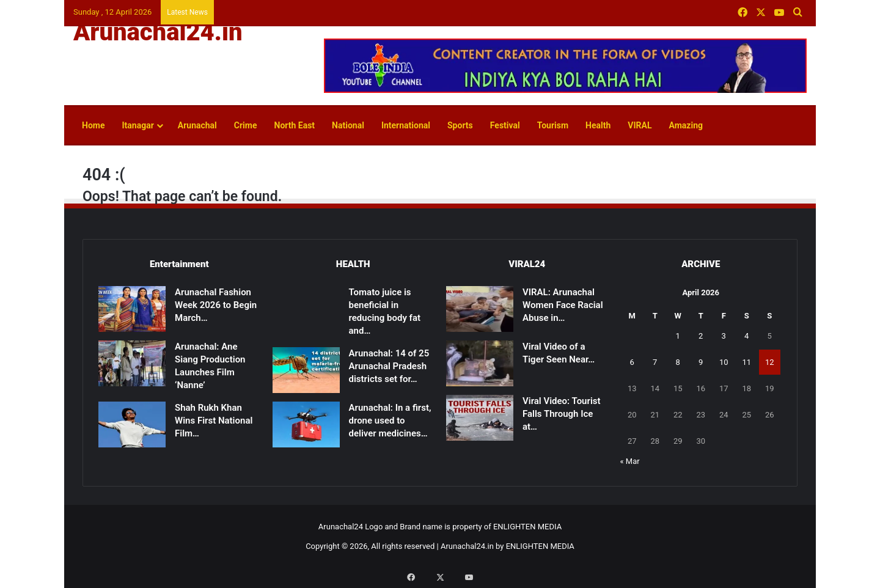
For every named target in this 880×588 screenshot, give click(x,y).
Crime (246, 125)
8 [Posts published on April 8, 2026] (678, 362)
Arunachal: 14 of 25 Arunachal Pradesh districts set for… (389, 366)
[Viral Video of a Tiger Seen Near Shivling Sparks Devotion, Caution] (480, 363)
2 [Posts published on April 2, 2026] (701, 336)
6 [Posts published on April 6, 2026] (632, 362)
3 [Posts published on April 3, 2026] (724, 336)
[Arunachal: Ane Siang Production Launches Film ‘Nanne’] (132, 363)
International (406, 125)
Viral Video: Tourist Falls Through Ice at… (562, 414)
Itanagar (137, 125)
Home (93, 125)
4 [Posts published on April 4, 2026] (746, 336)
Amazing (686, 125)
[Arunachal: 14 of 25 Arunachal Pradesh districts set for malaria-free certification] (306, 370)
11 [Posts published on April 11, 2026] (746, 362)
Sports (460, 125)
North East (295, 125)
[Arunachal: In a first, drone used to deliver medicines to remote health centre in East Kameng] (306, 424)
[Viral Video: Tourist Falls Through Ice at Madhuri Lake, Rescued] (480, 418)
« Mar (630, 461)
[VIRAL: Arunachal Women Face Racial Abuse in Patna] (480, 309)
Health (598, 125)
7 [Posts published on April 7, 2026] (655, 362)
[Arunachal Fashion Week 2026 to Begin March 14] (132, 309)
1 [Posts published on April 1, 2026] (678, 336)
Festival (505, 125)
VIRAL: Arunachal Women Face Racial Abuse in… (563, 305)
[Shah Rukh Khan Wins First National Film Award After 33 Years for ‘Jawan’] (132, 424)
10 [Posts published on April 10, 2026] (724, 362)
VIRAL (640, 125)
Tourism (553, 125)
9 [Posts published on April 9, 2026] (701, 362)
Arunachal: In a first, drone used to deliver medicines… (390, 421)
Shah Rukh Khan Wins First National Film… (214, 421)
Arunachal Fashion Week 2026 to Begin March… (216, 305)
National (348, 125)
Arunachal (197, 125)
